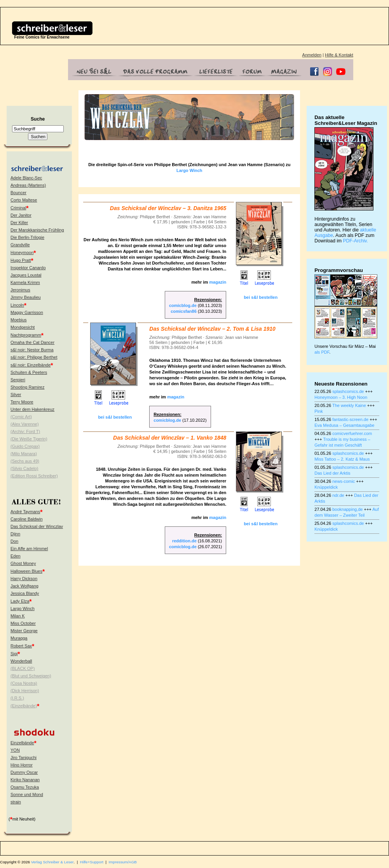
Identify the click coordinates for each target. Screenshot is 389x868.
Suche (38, 119)
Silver (16, 395)
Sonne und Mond (27, 794)
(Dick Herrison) (25, 691)
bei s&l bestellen (261, 297)
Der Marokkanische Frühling (37, 230)
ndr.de (338, 495)
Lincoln (17, 305)
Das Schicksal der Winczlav (37, 526)
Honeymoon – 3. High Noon (341, 397)
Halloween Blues (26, 571)
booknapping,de (347, 509)
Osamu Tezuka (25, 787)
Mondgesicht (23, 327)
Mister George (24, 631)
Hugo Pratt (21, 260)
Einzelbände (22, 743)
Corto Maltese (24, 200)
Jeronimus (20, 290)
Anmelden (312, 55)
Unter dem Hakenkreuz (32, 409)
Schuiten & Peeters (29, 372)
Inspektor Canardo (28, 268)
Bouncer (18, 193)
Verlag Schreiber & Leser (52, 862)
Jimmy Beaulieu (26, 297)
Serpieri (18, 380)
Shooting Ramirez (27, 387)
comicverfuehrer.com (352, 433)
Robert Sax (21, 646)
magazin (218, 282)
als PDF (322, 352)
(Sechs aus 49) (25, 461)
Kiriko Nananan (25, 780)
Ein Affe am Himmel (29, 549)
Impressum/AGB (123, 862)
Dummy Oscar (24, 772)
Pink (318, 411)
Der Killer (19, 223)
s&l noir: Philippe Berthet (34, 357)
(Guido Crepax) (25, 446)
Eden (16, 556)
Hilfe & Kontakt (339, 55)
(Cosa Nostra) (24, 683)
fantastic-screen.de (350, 419)
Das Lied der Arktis (332, 473)
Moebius (19, 320)
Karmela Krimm (25, 282)
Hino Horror (22, 765)
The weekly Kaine (349, 405)
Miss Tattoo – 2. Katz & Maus (342, 459)
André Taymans (25, 512)
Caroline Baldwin (27, 519)
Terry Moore (22, 402)
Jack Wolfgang (24, 586)
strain (16, 802)
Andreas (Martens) (28, 185)
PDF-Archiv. (356, 241)
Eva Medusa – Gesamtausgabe (344, 425)
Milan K (18, 616)
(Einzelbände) (24, 706)
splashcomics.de (348, 391)
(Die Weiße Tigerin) (29, 439)
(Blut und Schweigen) (31, 676)
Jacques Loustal (26, 275)
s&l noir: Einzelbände (31, 365)
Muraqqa (19, 638)
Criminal (18, 208)
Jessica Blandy (25, 593)
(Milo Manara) (24, 454)
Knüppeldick (326, 487)
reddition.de (184, 541)
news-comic (344, 481)
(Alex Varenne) (25, 424)
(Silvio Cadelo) (24, 468)
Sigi (14, 654)
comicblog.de (183, 305)
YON (15, 750)
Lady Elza (20, 601)
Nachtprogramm (26, 335)
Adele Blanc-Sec (26, 178)
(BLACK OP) (23, 668)
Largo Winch (23, 608)
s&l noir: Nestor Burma (32, 350)
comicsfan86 (184, 311)
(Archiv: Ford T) (25, 431)
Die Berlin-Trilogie (27, 237)
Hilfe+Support (92, 862)
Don (14, 541)
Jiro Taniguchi (24, 758)
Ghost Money (23, 563)
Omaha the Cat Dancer (32, 342)
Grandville (20, 245)
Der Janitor (21, 215)
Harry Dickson (24, 579)
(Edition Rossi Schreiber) (34, 476)
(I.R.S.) (17, 698)
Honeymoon (22, 253)
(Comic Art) (21, 417)
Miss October (23, 623)
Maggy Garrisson (27, 312)
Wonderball (21, 661)
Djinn (15, 534)
